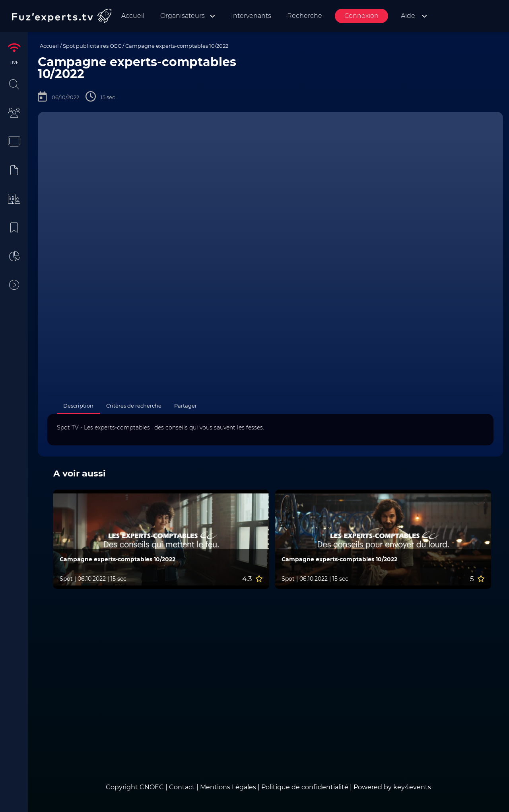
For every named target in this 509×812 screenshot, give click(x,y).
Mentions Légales (228, 787)
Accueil (49, 46)
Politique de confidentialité (305, 787)
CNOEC (152, 787)
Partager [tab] (186, 406)
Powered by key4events (392, 787)
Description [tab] (78, 406)
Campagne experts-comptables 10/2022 (177, 46)
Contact (183, 787)
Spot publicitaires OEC (92, 46)
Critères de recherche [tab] (134, 406)
